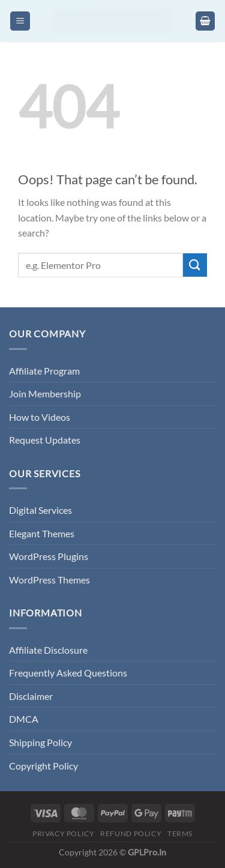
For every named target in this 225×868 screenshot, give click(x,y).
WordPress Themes (49, 580)
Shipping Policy (40, 742)
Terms (180, 833)
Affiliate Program (44, 371)
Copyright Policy (43, 766)
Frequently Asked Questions (68, 673)
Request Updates (45, 440)
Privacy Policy (64, 833)
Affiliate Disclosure (48, 650)
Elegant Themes (42, 533)
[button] (20, 21)
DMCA (24, 719)
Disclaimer (31, 696)
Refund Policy (131, 833)
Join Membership (45, 393)
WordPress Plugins (49, 556)
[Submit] (195, 265)
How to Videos (40, 417)
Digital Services (40, 510)
